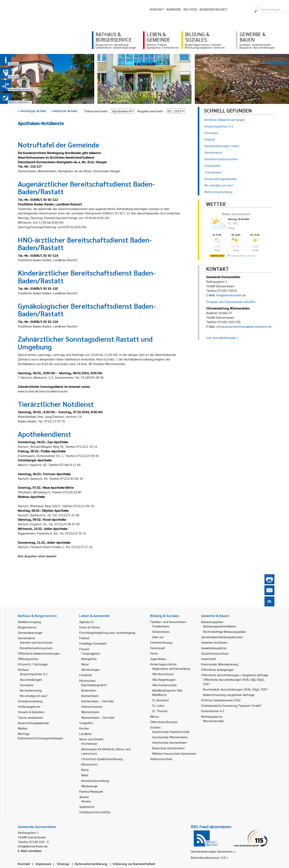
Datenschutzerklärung (91, 864)
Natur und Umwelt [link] (91, 739)
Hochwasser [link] (89, 743)
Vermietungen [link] (91, 669)
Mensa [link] (154, 716)
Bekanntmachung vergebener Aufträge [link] (229, 695)
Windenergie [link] (89, 786)
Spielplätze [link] (87, 807)
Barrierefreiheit (214, 9)
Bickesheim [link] (89, 690)
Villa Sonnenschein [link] (164, 685)
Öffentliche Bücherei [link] (164, 722)
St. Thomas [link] (160, 711)
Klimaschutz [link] (90, 764)
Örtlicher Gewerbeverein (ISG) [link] (221, 700)
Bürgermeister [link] (27, 627)
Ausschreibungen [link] (31, 679)
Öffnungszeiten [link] (28, 659)
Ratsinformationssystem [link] (36, 648)
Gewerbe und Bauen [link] (214, 642)
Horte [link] (154, 653)
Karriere (174, 9)
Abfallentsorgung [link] (29, 622)
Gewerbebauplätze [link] (214, 648)
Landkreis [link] (86, 734)
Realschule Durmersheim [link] (168, 748)
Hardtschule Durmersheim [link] (169, 742)
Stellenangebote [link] (29, 706)
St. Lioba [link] (158, 705)
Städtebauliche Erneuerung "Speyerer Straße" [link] (231, 705)
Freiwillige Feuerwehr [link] (93, 643)
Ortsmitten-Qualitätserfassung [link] (102, 759)
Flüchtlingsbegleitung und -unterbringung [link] (107, 633)
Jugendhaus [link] (158, 659)
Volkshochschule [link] (161, 759)
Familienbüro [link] (161, 626)
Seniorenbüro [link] (161, 632)
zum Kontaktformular (221, 338)
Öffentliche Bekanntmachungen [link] (39, 653)
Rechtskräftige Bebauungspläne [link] (224, 632)
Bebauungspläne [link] (212, 622)
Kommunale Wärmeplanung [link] (220, 664)
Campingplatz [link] (91, 653)
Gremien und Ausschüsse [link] (36, 642)
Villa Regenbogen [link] (164, 679)
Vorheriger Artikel (32, 111)
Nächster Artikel (64, 111)
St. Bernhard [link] (160, 700)
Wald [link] (85, 775)
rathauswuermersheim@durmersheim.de (244, 326)
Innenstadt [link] (209, 659)
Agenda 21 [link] (87, 622)
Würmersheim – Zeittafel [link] (98, 717)
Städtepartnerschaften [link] (95, 812)
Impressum (44, 864)
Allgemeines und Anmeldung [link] (171, 668)
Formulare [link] (27, 685)
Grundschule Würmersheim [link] (170, 737)
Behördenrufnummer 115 (208, 858)
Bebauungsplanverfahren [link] (219, 626)
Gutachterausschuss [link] (215, 653)
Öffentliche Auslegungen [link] (217, 669)
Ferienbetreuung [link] (161, 642)
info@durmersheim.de (231, 295)
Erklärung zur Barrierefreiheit (134, 864)
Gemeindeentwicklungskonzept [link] (222, 637)
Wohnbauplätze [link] (212, 716)
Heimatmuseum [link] (92, 706)
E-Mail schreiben (30, 851)
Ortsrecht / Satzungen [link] (33, 664)
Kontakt (157, 9)
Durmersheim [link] (90, 696)
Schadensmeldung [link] (30, 701)
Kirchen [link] (84, 728)
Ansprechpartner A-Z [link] (34, 674)
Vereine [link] (86, 801)
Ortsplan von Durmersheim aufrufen (231, 302)
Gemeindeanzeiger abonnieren (212, 851)
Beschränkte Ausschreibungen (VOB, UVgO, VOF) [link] (235, 689)
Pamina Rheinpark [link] (91, 791)
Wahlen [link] (23, 728)
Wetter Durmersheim (236, 214)
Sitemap (63, 864)
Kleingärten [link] (89, 659)
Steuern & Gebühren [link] (31, 712)
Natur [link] (85, 664)
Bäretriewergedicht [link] (94, 685)
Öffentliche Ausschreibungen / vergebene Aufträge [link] (235, 675)
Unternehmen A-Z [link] (213, 711)
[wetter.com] (217, 256)
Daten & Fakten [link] (90, 627)
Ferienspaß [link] (157, 648)
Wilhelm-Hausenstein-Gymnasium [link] (174, 753)
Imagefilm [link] (86, 723)
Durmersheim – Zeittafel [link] (97, 701)
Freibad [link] (84, 638)
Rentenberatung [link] (31, 690)
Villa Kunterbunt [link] (163, 674)
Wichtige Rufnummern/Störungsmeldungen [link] (40, 736)
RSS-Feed (190, 9)
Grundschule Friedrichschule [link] (171, 732)
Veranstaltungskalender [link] (34, 723)
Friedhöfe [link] (86, 675)
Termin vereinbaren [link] (30, 717)
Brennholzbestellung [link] (95, 781)
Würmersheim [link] (90, 712)
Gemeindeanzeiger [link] (30, 633)
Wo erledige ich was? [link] (34, 696)
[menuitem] (234, 9)
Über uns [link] (158, 637)
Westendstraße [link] (214, 721)
